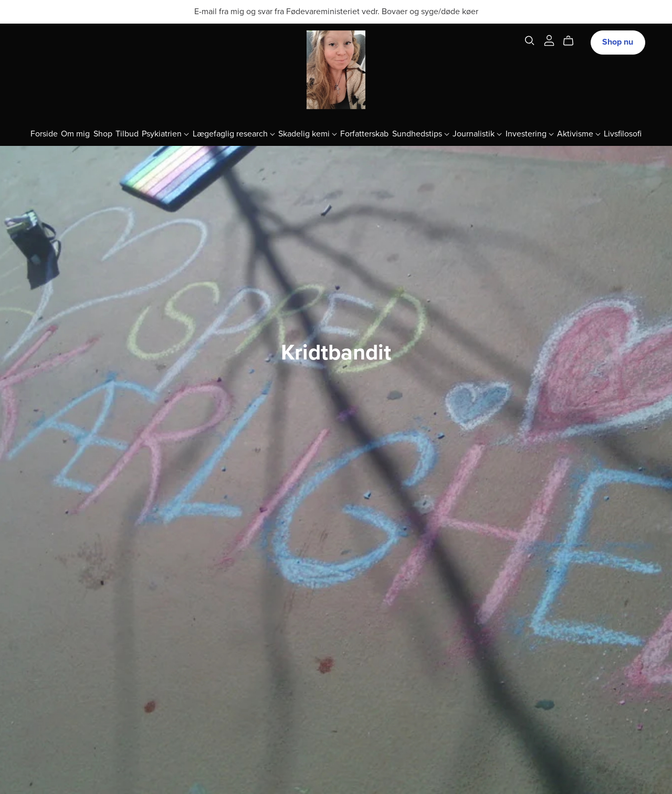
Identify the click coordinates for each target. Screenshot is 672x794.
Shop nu (618, 42)
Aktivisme (579, 134)
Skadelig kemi (308, 134)
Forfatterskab (364, 134)
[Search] (530, 41)
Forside (44, 134)
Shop (103, 134)
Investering (530, 134)
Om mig (75, 134)
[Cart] (573, 41)
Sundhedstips (421, 134)
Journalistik (477, 134)
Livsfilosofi (623, 134)
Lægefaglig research (234, 134)
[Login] (549, 40)
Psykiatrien (165, 134)
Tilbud (127, 134)
